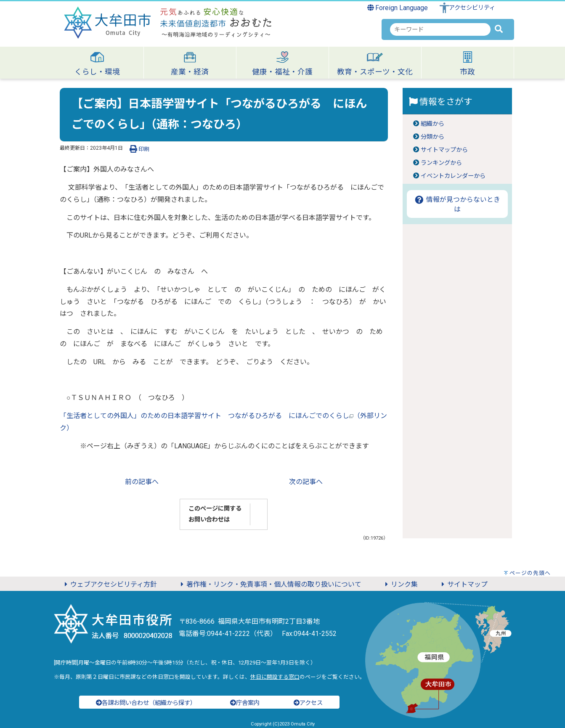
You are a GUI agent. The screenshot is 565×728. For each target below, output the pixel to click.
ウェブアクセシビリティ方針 (109, 584)
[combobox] (440, 29)
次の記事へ (306, 482)
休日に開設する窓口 (275, 677)
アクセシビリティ (472, 8)
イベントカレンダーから (453, 176)
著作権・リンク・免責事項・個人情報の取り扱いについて (270, 584)
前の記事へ (142, 482)
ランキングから (441, 163)
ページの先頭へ (530, 573)
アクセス (308, 703)
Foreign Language (398, 8)
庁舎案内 (245, 703)
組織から (432, 124)
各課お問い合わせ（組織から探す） (146, 703)
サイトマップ (463, 584)
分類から (432, 137)
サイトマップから (444, 150)
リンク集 (400, 584)
